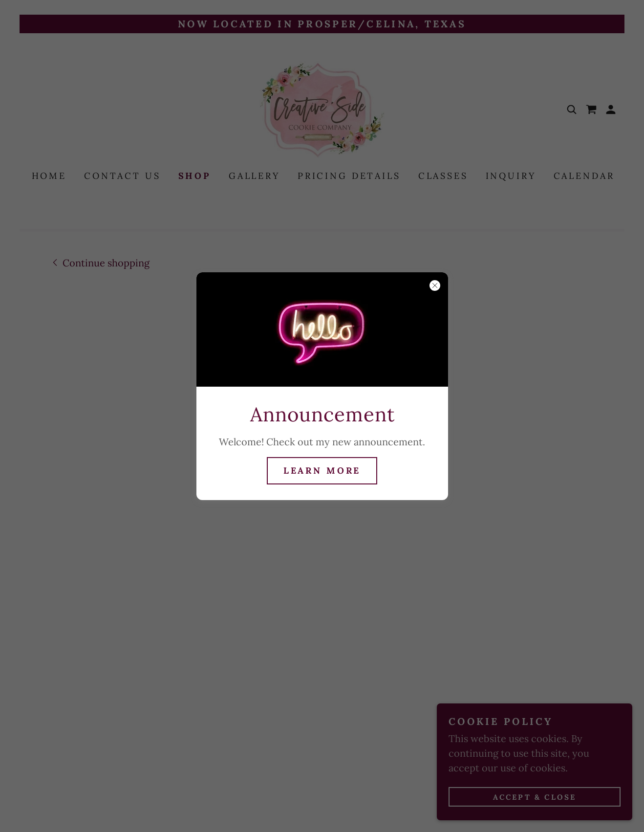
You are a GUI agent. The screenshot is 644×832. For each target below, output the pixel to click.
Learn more (322, 471)
